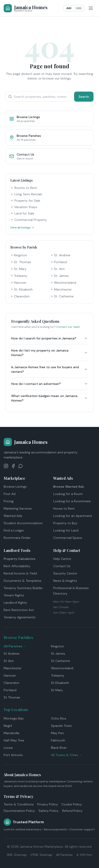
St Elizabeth (60, 683)
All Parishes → (15, 646)
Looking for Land (66, 530)
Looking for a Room (68, 494)
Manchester (61, 289)
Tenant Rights (14, 595)
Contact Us (62, 566)
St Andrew (12, 654)
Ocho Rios (59, 718)
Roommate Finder (17, 538)
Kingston (19, 255)
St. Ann (58, 269)
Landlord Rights (15, 603)
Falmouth (58, 740)
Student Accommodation (23, 523)
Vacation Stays (24, 207)
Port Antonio (13, 755)
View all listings (22, 228)
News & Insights (65, 581)
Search (84, 97)
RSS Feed (84, 855)
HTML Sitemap (41, 855)
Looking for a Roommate (72, 501)
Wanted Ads (13, 516)
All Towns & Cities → (67, 755)
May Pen (57, 733)
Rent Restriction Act (19, 610)
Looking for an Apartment (73, 516)
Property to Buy (65, 523)
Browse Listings (15, 487)
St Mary (57, 690)
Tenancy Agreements (20, 617)
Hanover (18, 283)
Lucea (8, 748)
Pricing (9, 501)
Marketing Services (18, 508)
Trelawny (19, 276)
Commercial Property (29, 220)
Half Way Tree (14, 740)
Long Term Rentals (26, 194)
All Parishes (64, 855)
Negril (8, 726)
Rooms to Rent (24, 188)
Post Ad (10, 494)
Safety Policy (49, 811)
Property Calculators (20, 559)
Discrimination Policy (19, 811)
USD (79, 8)
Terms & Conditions (19, 804)
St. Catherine (62, 296)
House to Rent (64, 508)
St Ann (9, 661)
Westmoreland (63, 283)
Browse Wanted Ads (69, 487)
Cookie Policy (72, 804)
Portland (59, 262)
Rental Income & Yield (20, 573)
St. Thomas (21, 262)
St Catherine (60, 661)
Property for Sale (25, 201)
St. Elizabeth (21, 289)
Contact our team (68, 327)
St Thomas (12, 697)
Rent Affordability (17, 566)
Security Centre (65, 573)
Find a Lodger (14, 530)
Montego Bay (14, 718)
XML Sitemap (17, 855)
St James (58, 654)
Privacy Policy (48, 804)
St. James (60, 276)
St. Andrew (60, 255)
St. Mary (18, 269)
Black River (59, 748)
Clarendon (20, 296)
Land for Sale (22, 213)
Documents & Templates (23, 581)
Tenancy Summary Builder (23, 588)
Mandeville (12, 733)
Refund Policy (72, 811)
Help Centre (62, 559)
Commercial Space (68, 538)
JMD (69, 8)
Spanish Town (61, 726)
